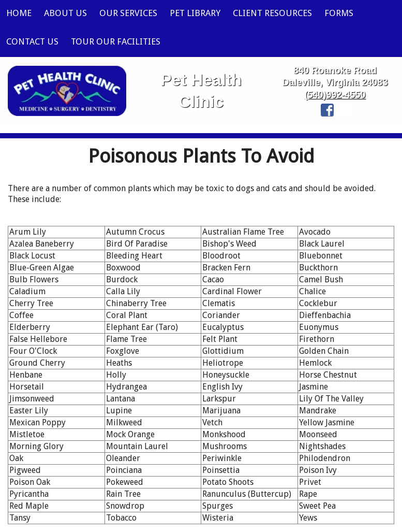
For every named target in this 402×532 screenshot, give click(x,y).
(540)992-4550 (335, 95)
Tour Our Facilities (116, 41)
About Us (65, 13)
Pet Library (195, 13)
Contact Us (32, 41)
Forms (339, 13)
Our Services (128, 13)
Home (19, 13)
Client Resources (272, 13)
